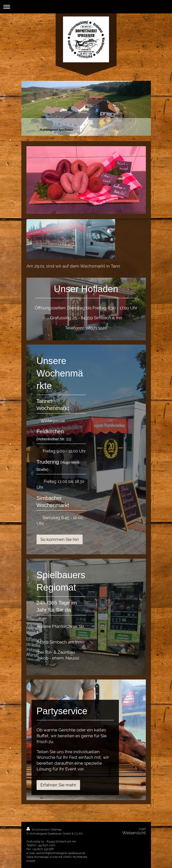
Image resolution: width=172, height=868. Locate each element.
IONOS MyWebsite (75, 857)
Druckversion (38, 830)
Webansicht (134, 833)
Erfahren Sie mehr (58, 785)
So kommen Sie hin (60, 539)
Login (142, 829)
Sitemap (56, 830)
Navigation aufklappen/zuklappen (86, 7)
